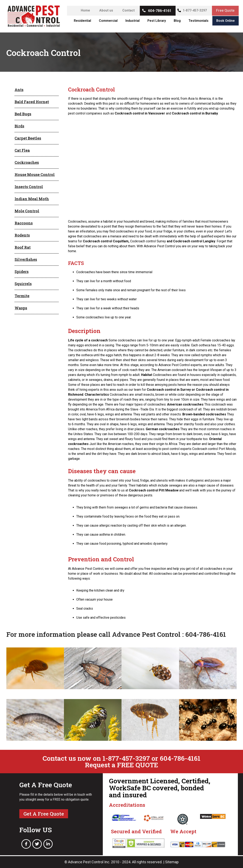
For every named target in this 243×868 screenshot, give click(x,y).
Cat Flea (22, 150)
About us (106, 10)
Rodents (22, 235)
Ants (19, 90)
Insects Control (29, 187)
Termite (22, 296)
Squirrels (23, 284)
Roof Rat (23, 247)
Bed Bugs (23, 114)
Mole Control (27, 211)
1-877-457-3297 (194, 10)
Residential (82, 21)
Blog (177, 21)
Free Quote (225, 11)
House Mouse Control (35, 175)
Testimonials (198, 21)
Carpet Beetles (28, 138)
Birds (19, 126)
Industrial (132, 21)
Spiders (22, 272)
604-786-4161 (159, 11)
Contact (128, 10)
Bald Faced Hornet (32, 102)
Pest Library (157, 21)
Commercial (108, 21)
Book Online (226, 21)
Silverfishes (26, 259)
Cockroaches (27, 162)
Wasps (21, 308)
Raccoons (24, 223)
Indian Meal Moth (32, 199)
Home (85, 10)
